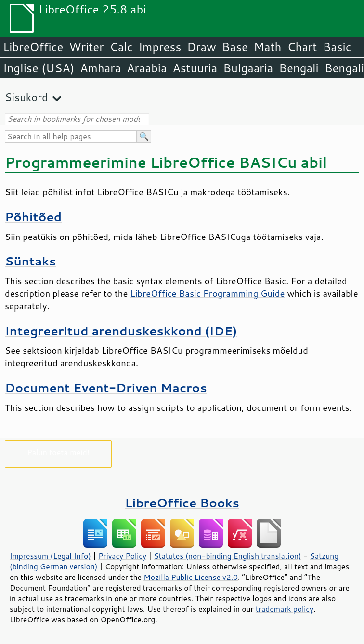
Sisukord (26, 97)
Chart (302, 47)
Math (268, 47)
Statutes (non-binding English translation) (227, 556)
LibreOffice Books (182, 503)
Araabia (147, 68)
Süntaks (30, 261)
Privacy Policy (122, 556)
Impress (160, 47)
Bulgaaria (248, 68)
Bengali (299, 68)
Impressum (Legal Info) (50, 556)
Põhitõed (33, 217)
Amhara (100, 68)
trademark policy (285, 609)
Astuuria (195, 68)
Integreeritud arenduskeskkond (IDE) (121, 331)
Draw (201, 47)
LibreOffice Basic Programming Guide (207, 293)
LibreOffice (33, 47)
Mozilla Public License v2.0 (191, 577)
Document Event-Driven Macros (106, 388)
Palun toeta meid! (58, 452)
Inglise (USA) (39, 68)
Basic (337, 47)
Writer (86, 47)
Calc (121, 47)
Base (235, 47)
